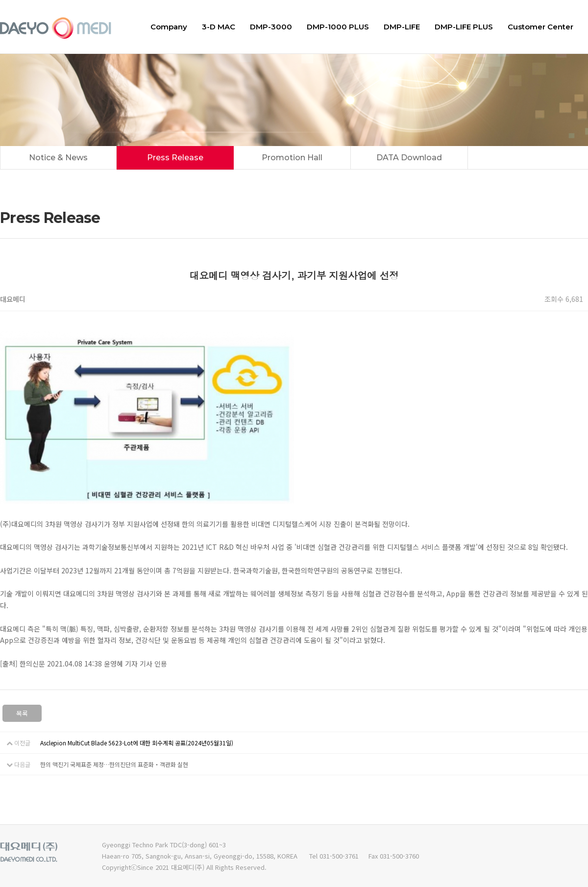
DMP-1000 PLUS (338, 27)
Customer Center (540, 27)
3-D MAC (219, 27)
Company (169, 27)
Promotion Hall (292, 158)
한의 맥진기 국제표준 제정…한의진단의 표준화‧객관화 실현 (114, 764)
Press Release (175, 158)
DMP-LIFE (402, 27)
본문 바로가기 (0, 0)
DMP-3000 (271, 27)
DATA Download (409, 158)
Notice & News (58, 158)
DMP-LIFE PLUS (464, 27)
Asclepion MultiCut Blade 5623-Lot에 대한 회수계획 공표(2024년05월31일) (137, 743)
